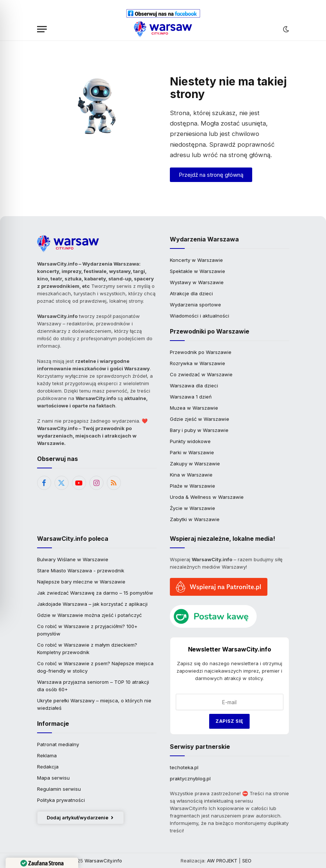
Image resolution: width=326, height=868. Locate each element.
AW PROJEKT (222, 861)
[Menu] (42, 29)
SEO (247, 861)
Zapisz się (229, 721)
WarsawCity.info (103, 861)
